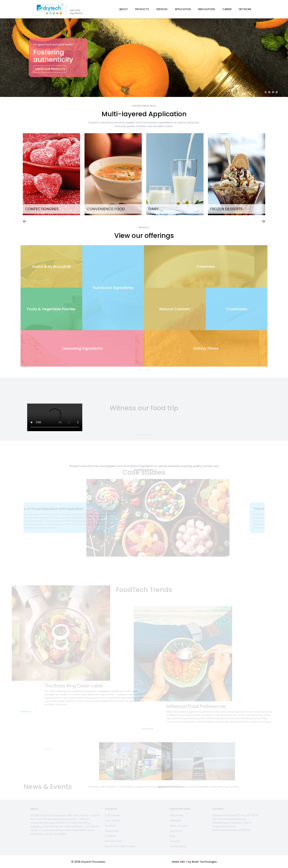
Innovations (207, 9)
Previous (18, 175)
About (124, 9)
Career (227, 9)
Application (183, 9)
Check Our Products (50, 69)
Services (162, 9)
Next (270, 175)
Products (142, 9)
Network (245, 9)
